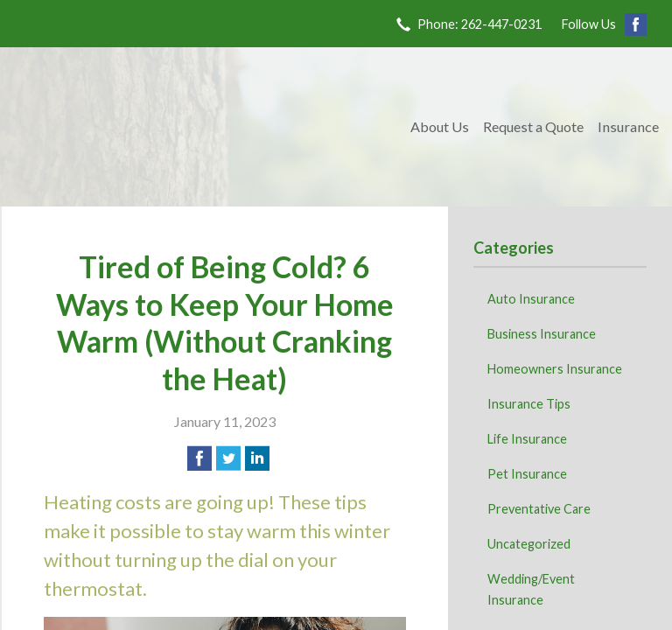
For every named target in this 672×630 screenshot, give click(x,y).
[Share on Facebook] (199, 458)
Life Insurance (527, 439)
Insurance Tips (529, 404)
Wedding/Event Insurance (531, 589)
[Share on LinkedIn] (257, 458)
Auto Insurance (531, 299)
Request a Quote (533, 126)
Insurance (628, 126)
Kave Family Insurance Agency (203, 127)
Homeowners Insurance (555, 369)
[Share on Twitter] (228, 458)
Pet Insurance (527, 474)
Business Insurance (542, 334)
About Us (440, 126)
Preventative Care (539, 509)
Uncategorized (529, 544)
